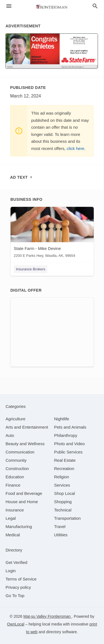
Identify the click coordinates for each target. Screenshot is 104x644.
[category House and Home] (22, 502)
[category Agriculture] (16, 419)
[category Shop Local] (64, 493)
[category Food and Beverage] (24, 493)
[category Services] (62, 485)
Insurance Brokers (31, 269)
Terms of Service (21, 579)
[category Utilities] (61, 535)
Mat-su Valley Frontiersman (47, 616)
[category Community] (16, 460)
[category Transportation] (67, 518)
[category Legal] (11, 518)
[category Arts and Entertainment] (27, 427)
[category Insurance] (15, 510)
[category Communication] (20, 452)
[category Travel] (60, 526)
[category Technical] (63, 510)
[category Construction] (17, 469)
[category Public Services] (68, 452)
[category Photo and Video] (69, 444)
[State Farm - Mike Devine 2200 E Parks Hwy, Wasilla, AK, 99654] (52, 233)
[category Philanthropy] (66, 435)
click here (76, 148)
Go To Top (15, 596)
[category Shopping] (63, 502)
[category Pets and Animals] (70, 427)
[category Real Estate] (65, 460)
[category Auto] (10, 435)
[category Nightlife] (62, 419)
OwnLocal (16, 624)
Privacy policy (18, 587)
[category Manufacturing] (19, 526)
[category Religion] (62, 477)
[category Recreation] (64, 469)
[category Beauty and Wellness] (25, 444)
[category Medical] (13, 535)
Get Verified (16, 562)
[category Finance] (13, 485)
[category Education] (15, 477)
